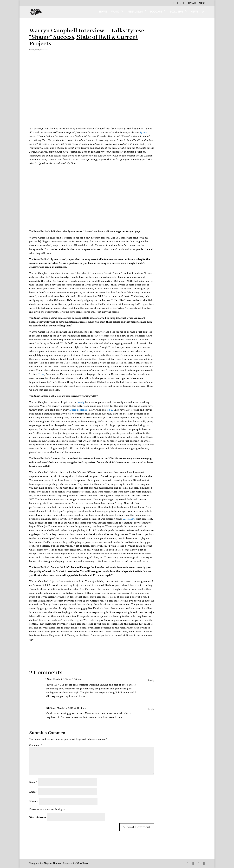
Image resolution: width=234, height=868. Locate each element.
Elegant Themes (52, 863)
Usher (41, 374)
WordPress (82, 863)
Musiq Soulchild (78, 410)
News (194, 12)
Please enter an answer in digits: (47, 809)
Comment (35, 745)
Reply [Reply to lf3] (151, 680)
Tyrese (143, 132)
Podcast (156, 12)
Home (103, 12)
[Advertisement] (88, 649)
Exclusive (176, 12)
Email (33, 792)
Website (34, 802)
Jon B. (110, 410)
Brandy (81, 402)
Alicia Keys (129, 519)
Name (33, 782)
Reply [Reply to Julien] (151, 709)
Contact (192, 3)
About (202, 3)
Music (115, 12)
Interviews (135, 12)
